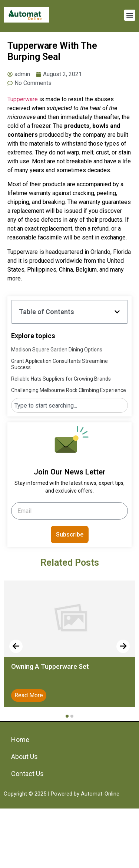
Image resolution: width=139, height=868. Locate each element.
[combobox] (69, 405)
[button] (130, 15)
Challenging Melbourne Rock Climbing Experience (69, 390)
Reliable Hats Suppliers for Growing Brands (61, 379)
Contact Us (27, 774)
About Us (24, 757)
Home (20, 740)
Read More (29, 695)
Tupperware (23, 99)
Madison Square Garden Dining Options (57, 350)
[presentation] (16, 646)
